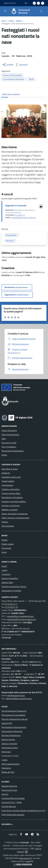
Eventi (4, 566)
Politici (4, 455)
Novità (11, 21)
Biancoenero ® (26, 858)
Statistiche (6, 768)
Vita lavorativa (8, 526)
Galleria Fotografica (10, 578)
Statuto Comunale (9, 744)
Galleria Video (7, 582)
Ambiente (6, 473)
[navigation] (5, 11)
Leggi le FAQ (7, 723)
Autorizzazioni (7, 485)
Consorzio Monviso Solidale (13, 798)
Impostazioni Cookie (10, 756)
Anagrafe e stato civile (11, 477)
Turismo (5, 522)
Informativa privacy (10, 748)
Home (4, 21)
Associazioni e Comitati (11, 591)
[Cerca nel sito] (41, 11)
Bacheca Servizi (8, 739)
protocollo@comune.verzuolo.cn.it (23, 218)
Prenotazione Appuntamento (14, 727)
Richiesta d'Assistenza (11, 735)
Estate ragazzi (8, 544)
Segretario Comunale (16, 205)
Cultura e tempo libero (11, 493)
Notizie (19, 21)
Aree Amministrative (10, 435)
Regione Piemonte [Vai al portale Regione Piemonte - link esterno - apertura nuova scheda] (10, 3)
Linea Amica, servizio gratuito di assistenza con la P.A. (24, 810)
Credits (4, 760)
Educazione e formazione (12, 497)
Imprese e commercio (11, 506)
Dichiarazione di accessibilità (13, 715)
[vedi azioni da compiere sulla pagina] (21, 65)
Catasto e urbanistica (10, 489)
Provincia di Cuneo (9, 790)
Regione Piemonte (9, 786)
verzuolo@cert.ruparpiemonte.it (20, 616)
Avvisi (4, 552)
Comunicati (6, 548)
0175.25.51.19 (12, 607)
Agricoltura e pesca (10, 469)
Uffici (4, 439)
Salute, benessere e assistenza (15, 514)
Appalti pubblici (8, 481)
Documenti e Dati (9, 443)
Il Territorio (6, 574)
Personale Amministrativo (13, 451)
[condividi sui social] (8, 65)
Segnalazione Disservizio (12, 731)
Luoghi (4, 570)
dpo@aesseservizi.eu (16, 695)
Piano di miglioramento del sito (15, 719)
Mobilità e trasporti (10, 510)
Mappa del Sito (8, 772)
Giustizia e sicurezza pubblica (14, 501)
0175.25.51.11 (11, 604)
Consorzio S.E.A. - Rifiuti (12, 802)
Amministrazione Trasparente (14, 711)
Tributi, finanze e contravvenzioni (15, 518)
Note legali (6, 752)
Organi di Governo (9, 430)
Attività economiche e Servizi (14, 586)
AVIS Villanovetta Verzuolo (13, 815)
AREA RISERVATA (23, 864)
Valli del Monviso (9, 806)
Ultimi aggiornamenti (10, 764)
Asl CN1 (5, 794)
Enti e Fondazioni (9, 447)
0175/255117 (20, 215)
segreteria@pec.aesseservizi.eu (19, 698)
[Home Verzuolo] (23, 11)
